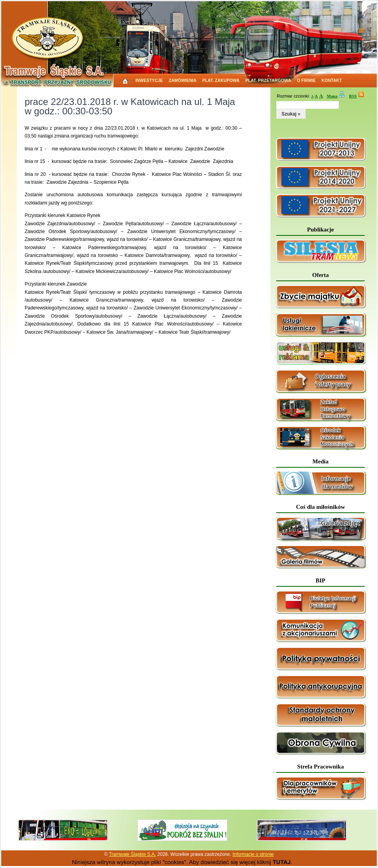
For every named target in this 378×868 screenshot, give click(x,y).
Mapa (332, 96)
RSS (353, 96)
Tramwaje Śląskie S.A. (132, 854)
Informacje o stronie (253, 854)
